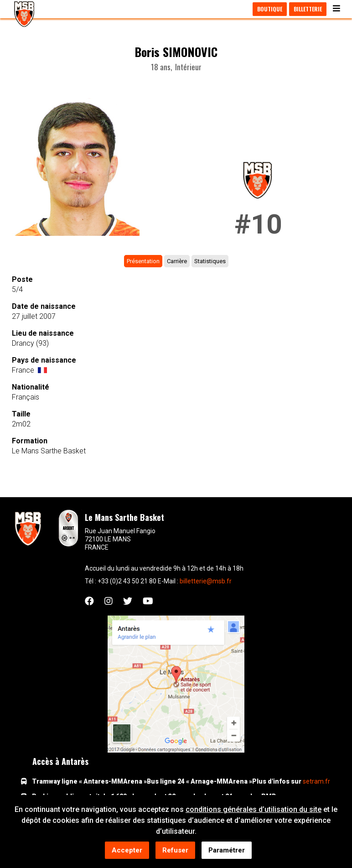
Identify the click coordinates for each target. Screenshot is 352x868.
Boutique (270, 9)
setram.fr (316, 781)
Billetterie (308, 9)
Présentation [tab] (143, 261)
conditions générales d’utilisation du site (254, 810)
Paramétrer (227, 851)
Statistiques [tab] (210, 261)
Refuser (175, 851)
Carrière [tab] (177, 261)
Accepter (127, 851)
